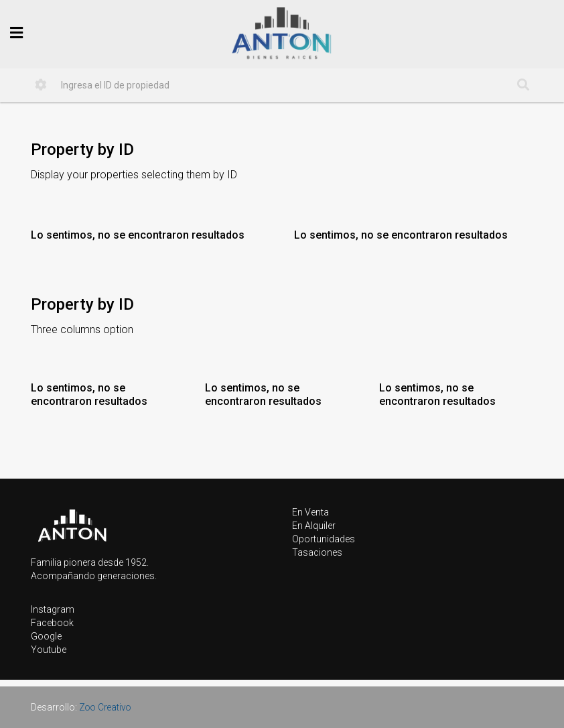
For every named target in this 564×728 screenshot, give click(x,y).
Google (46, 636)
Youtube (49, 650)
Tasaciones (317, 552)
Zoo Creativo (107, 707)
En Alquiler (314, 526)
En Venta (310, 512)
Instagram (53, 609)
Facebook (52, 623)
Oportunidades (324, 539)
